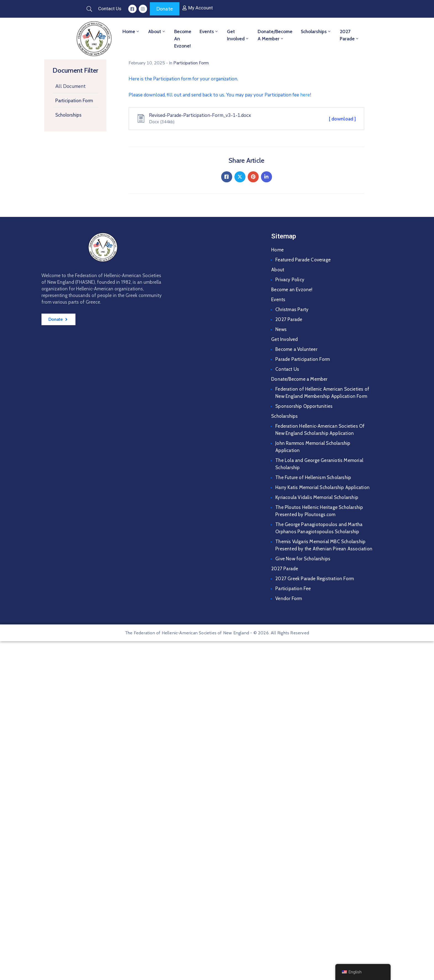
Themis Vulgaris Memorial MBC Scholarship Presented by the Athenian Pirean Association (324, 545)
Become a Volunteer (296, 349)
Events (209, 31)
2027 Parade (350, 35)
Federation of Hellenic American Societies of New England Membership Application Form (322, 393)
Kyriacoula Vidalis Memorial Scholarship (317, 497)
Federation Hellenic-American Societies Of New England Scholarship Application (320, 430)
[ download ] (342, 119)
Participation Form (74, 101)
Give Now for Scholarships (303, 559)
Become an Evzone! (183, 39)
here (305, 95)
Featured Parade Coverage (303, 260)
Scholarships (316, 31)
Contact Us (287, 369)
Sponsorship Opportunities (304, 406)
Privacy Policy (290, 280)
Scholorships (68, 115)
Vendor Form (289, 598)
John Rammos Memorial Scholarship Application (313, 447)
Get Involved (238, 35)
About (157, 31)
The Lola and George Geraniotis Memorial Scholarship (319, 464)
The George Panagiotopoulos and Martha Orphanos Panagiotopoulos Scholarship (319, 528)
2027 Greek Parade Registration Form (315, 579)
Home (131, 31)
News (281, 329)
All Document (70, 86)
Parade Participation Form (303, 359)
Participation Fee (293, 588)
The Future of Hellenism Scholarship (313, 477)
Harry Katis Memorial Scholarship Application (322, 487)
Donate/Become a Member (275, 35)
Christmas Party (292, 309)
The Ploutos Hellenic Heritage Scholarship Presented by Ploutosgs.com (319, 511)
